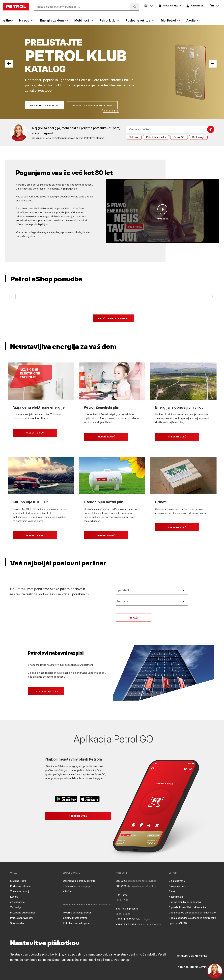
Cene (172, 891)
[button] (104, 111)
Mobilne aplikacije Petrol (77, 913)
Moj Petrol (170, 20)
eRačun (67, 891)
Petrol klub (109, 20)
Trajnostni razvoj (19, 891)
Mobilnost (84, 20)
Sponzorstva (17, 923)
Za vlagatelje (17, 902)
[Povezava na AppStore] (90, 800)
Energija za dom (54, 20)
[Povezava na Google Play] (67, 800)
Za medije (16, 907)
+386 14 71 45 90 (126, 919)
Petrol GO (179, 137)
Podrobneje (122, 960)
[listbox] (152, 590)
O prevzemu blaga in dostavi (185, 902)
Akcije (193, 20)
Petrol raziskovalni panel (77, 923)
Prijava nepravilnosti (21, 918)
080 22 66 (122, 881)
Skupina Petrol (18, 881)
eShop (8, 20)
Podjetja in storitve (21, 886)
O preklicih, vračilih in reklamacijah (188, 907)
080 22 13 (121, 886)
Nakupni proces (178, 886)
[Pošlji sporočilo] (211, 129)
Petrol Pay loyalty (156, 137)
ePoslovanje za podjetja (77, 886)
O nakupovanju (177, 881)
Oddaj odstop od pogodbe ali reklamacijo (192, 913)
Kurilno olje (198, 137)
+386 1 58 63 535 (126, 924)
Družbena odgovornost (23, 913)
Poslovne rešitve (140, 20)
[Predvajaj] (162, 209)
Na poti (26, 20)
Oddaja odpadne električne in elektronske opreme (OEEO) (192, 920)
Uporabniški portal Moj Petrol (80, 881)
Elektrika (134, 137)
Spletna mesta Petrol (75, 918)
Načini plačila (176, 897)
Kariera (14, 897)
